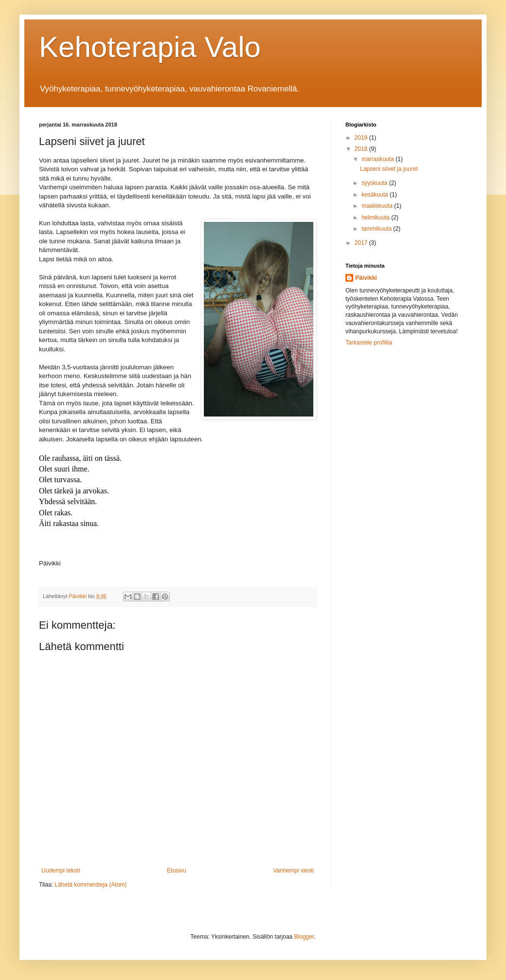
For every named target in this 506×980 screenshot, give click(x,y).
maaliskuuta (378, 206)
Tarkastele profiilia (369, 343)
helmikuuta (376, 218)
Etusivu (176, 871)
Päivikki (366, 278)
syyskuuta (375, 183)
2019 (362, 138)
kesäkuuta (376, 195)
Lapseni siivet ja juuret (389, 169)
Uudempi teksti (61, 871)
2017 (362, 243)
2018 (362, 149)
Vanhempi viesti (293, 871)
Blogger (304, 937)
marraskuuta (379, 159)
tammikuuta (377, 229)
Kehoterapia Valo (150, 47)
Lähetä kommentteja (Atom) (90, 885)
